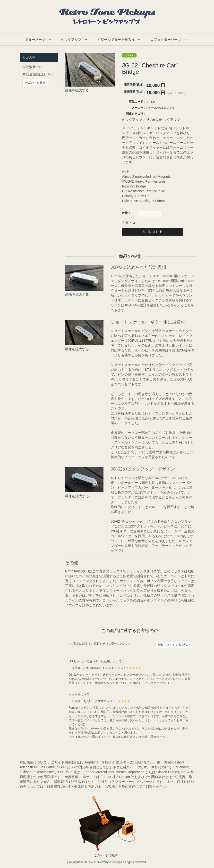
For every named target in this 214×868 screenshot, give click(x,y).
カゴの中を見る (35, 83)
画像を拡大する (77, 90)
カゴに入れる (152, 232)
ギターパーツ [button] (38, 40)
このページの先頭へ (107, 855)
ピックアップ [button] (74, 40)
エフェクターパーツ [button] (168, 40)
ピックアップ (132, 120)
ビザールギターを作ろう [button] (119, 40)
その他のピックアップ (163, 120)
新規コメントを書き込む (174, 645)
